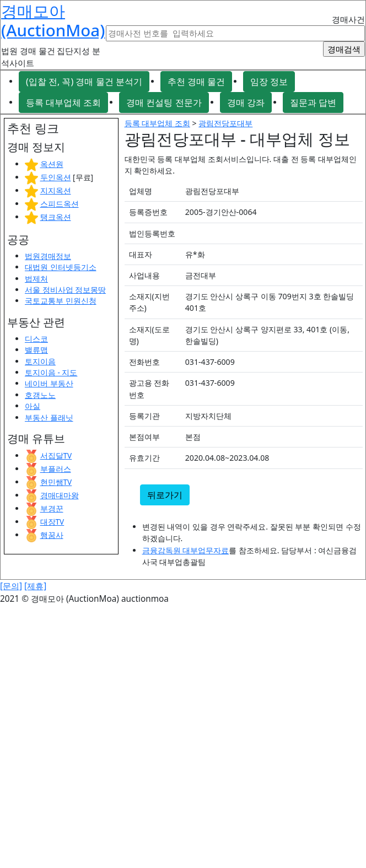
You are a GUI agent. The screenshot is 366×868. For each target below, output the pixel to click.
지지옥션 (56, 190)
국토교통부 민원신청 (61, 301)
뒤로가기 (165, 495)
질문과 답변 (313, 103)
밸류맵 (36, 350)
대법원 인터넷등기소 (61, 267)
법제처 (36, 279)
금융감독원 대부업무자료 (186, 550)
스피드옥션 (60, 204)
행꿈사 (52, 535)
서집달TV (56, 455)
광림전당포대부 (225, 123)
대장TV (52, 522)
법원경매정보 (48, 256)
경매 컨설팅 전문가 (164, 103)
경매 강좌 (246, 103)
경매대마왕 (60, 495)
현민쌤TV (56, 482)
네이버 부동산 (49, 383)
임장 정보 (269, 82)
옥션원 (52, 164)
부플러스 (56, 469)
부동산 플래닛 (49, 417)
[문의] (11, 586)
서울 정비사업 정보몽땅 (65, 290)
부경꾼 (52, 508)
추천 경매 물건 (196, 82)
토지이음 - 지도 (51, 372)
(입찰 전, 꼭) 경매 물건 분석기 (84, 82)
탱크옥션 (56, 217)
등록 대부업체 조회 (63, 103)
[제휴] (35, 586)
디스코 (36, 339)
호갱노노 (40, 395)
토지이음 (40, 361)
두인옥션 (56, 177)
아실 (33, 406)
